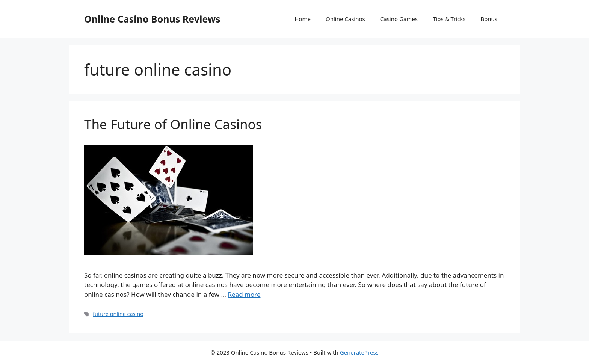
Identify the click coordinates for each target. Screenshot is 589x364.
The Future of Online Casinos (173, 124)
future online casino (118, 314)
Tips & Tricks (449, 19)
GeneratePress (359, 352)
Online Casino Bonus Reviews (152, 19)
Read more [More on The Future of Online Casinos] (244, 294)
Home (303, 19)
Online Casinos (345, 19)
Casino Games (399, 19)
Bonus (489, 19)
